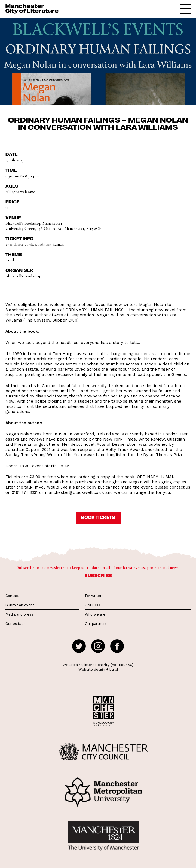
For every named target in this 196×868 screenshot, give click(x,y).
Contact (12, 596)
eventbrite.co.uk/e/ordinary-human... (36, 244)
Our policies (16, 624)
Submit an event (20, 605)
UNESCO (92, 605)
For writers (94, 596)
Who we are (95, 614)
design (99, 669)
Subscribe (98, 575)
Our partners (96, 624)
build (114, 669)
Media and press (19, 614)
